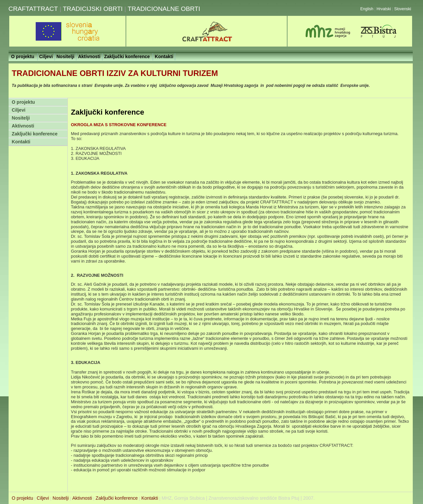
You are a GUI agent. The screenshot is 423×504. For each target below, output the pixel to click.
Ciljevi (19, 110)
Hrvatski (385, 9)
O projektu (23, 102)
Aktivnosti (23, 126)
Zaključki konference (35, 134)
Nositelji (21, 118)
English (367, 9)
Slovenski (403, 9)
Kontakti (21, 142)
